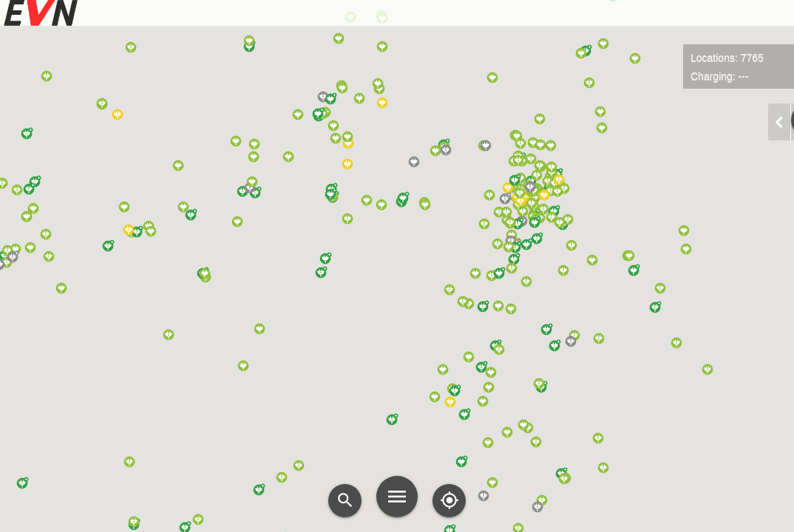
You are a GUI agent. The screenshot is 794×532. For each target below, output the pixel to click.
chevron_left (779, 122)
